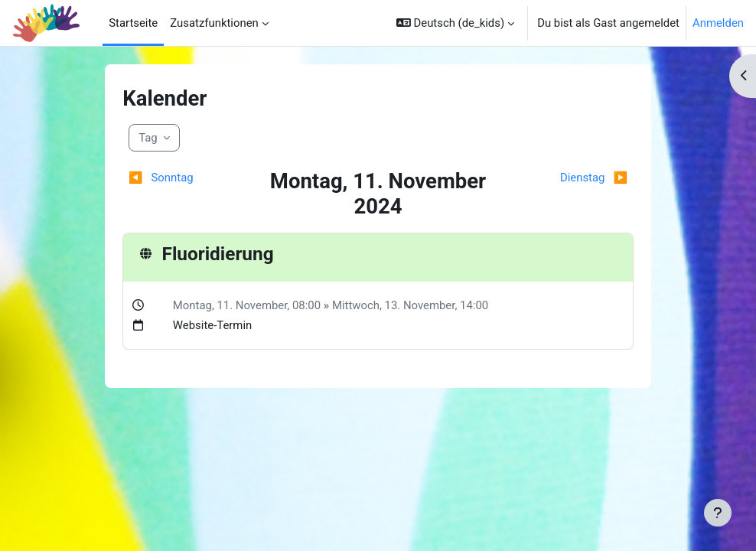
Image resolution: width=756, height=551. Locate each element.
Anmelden (718, 23)
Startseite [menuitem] (133, 23)
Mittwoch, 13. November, (396, 305)
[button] (455, 23)
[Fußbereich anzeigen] (718, 513)
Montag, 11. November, (233, 305)
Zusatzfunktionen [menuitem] (214, 23)
